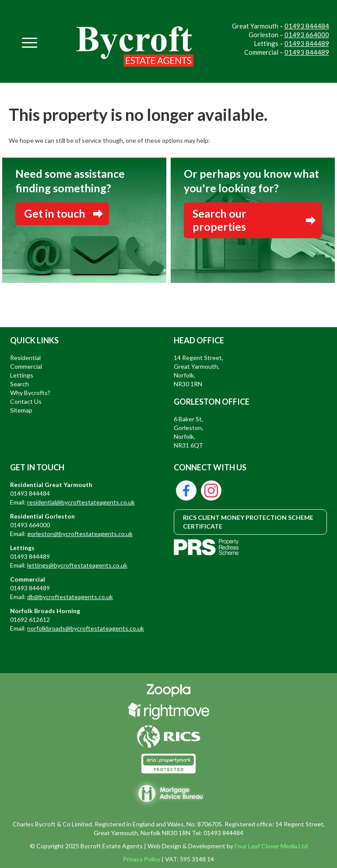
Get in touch (55, 213)
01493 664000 (307, 35)
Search (19, 384)
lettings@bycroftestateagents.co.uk (77, 565)
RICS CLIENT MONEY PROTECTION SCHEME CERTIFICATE (248, 522)
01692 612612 (30, 619)
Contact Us (26, 401)
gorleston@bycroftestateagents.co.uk (80, 534)
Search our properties (219, 220)
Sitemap (21, 410)
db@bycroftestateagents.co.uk (70, 597)
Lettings (22, 375)
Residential (25, 358)
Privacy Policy (142, 859)
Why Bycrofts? (30, 393)
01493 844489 (307, 43)
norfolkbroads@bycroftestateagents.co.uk (86, 628)
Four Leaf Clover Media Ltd (271, 846)
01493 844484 (307, 26)
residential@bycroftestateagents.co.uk (81, 502)
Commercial (26, 366)
